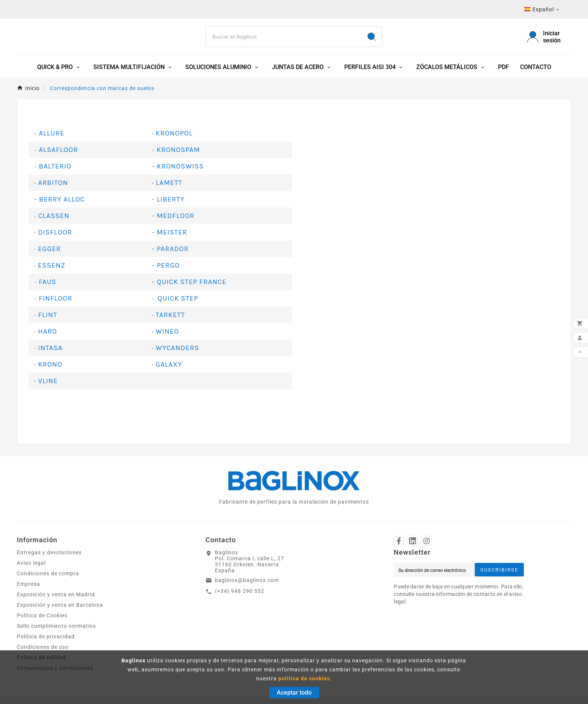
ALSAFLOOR (58, 152)
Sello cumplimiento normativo (56, 628)
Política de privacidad (46, 639)
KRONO (50, 367)
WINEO (167, 334)
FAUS (47, 284)
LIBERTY (171, 202)
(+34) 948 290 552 (240, 593)
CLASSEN (54, 218)
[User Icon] (549, 38)
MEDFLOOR (176, 218)
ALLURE (51, 135)
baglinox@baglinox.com (247, 582)
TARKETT (170, 317)
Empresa (28, 586)
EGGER (49, 251)
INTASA (50, 350)
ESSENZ (52, 268)
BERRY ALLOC (62, 202)
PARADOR (173, 251)
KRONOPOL (174, 135)
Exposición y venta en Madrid (56, 597)
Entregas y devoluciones (49, 555)
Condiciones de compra (48, 576)
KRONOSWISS (180, 168)
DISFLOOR (55, 235)
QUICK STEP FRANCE (192, 284)
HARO (47, 334)
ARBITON (53, 185)
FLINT (47, 317)
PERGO (168, 268)
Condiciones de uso (43, 649)
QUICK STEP (178, 301)
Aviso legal (31, 565)
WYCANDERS (177, 350)
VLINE (48, 383)
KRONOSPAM (178, 152)
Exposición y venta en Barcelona (60, 607)
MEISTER (172, 235)
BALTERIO (55, 168)
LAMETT (169, 185)
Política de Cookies (42, 618)
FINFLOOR (55, 301)
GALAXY (169, 367)
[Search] (284, 38)
